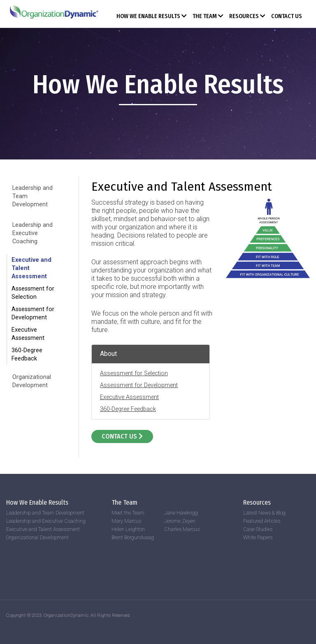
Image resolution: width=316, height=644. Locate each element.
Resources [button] (247, 16)
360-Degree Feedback (128, 409)
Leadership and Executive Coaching (33, 233)
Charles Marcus (182, 529)
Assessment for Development (139, 385)
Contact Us (287, 16)
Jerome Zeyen (180, 521)
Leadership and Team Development (45, 513)
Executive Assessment (129, 397)
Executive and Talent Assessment (43, 529)
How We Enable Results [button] (152, 16)
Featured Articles (262, 521)
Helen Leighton (128, 529)
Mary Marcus (126, 521)
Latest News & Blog (264, 513)
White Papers (258, 537)
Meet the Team (128, 513)
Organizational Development (37, 537)
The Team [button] (208, 16)
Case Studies (258, 529)
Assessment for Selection (134, 373)
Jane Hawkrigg (181, 513)
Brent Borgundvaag (133, 537)
